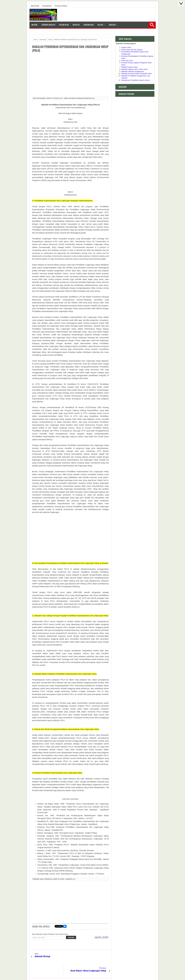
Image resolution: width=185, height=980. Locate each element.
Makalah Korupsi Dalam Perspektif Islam (137, 74)
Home (34, 25)
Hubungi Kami (89, 25)
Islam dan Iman (127, 61)
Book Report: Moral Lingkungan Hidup (91, 958)
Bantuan (112, 25)
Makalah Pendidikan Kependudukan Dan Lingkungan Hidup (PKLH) (70, 49)
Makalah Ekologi (43, 956)
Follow (100, 25)
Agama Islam (126, 47)
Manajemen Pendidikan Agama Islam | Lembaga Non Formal (136, 81)
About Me (35, 6)
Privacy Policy (61, 6)
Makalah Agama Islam (130, 67)
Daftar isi (76, 25)
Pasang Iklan (64, 25)
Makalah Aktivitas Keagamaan (133, 71)
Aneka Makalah (92, 972)
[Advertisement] (70, 75)
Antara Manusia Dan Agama (132, 50)
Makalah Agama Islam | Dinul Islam (135, 69)
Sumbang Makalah (48, 25)
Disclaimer (47, 6)
